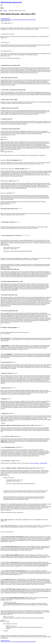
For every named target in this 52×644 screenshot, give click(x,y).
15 (11, 20)
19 (16, 20)
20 (17, 20)
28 (25, 20)
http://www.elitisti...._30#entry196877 (39, 463)
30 (28, 20)
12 (8, 20)
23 (20, 20)
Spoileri (2, 150)
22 (19, 20)
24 (21, 20)
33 (31, 20)
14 (10, 20)
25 (22, 20)
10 (6, 20)
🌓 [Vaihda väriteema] (2, 5)
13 (9, 20)
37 (35, 20)
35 (33, 20)
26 (23, 20)
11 (7, 20)
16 (12, 20)
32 (30, 20)
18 (15, 20)
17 (13, 20)
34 (32, 20)
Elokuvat (5, 11)
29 (26, 20)
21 (18, 20)
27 (24, 20)
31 (29, 20)
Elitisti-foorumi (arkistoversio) (11, 2)
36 (34, 20)
